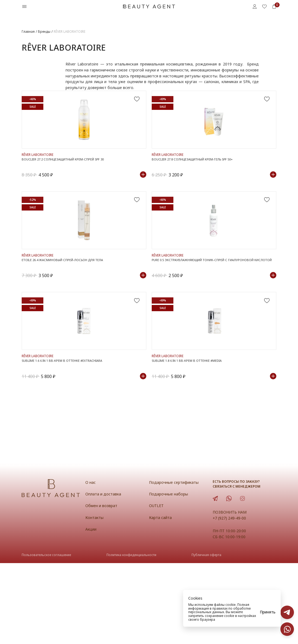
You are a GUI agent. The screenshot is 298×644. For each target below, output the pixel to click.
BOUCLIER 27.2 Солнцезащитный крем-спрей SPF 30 (69, 185)
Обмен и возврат (103, 586)
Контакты (95, 598)
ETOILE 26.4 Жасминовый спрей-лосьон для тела (68, 312)
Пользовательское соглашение (46, 636)
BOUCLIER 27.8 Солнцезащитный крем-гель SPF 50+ (198, 185)
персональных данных (206, 612)
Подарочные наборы (170, 575)
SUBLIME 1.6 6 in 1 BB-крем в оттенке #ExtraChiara (68, 440)
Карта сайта (161, 598)
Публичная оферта (206, 636)
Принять (268, 612)
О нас (91, 563)
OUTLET (157, 586)
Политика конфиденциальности (131, 636)
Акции (92, 610)
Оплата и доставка (104, 575)
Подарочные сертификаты (176, 563)
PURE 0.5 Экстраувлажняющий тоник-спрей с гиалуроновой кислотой (209, 315)
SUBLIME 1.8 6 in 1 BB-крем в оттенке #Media (191, 440)
